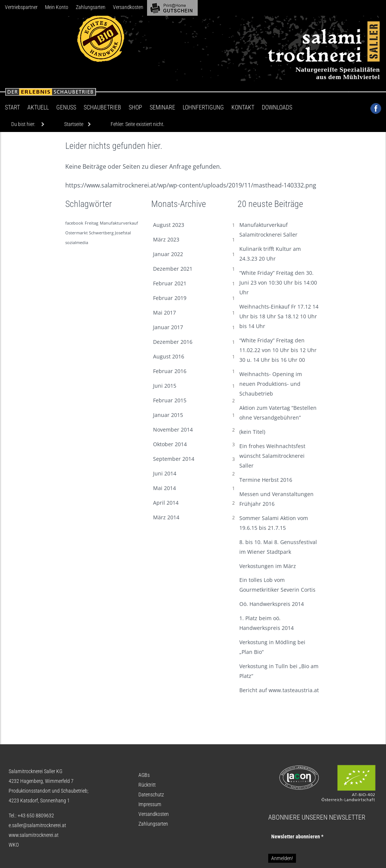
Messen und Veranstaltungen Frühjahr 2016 (276, 499)
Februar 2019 (170, 298)
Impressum (150, 804)
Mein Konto (57, 7)
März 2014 (166, 517)
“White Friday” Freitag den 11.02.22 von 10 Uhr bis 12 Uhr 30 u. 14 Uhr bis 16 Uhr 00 (278, 350)
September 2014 (174, 459)
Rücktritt (147, 785)
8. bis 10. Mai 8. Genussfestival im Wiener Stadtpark (278, 547)
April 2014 (166, 503)
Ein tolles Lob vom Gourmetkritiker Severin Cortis (277, 585)
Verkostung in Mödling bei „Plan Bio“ (272, 647)
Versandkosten (128, 7)
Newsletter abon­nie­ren (297, 837)
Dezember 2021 (173, 269)
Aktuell (38, 107)
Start (12, 107)
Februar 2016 (170, 371)
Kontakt (243, 107)
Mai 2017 (164, 313)
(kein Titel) (252, 432)
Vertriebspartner (21, 7)
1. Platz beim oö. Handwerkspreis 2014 (267, 623)
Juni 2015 (165, 386)
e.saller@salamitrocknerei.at (37, 825)
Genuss (66, 107)
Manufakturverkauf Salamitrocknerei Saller (268, 230)
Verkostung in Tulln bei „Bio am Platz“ (279, 671)
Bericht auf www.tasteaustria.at (279, 690)
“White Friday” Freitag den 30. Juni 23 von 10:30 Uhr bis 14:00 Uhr (278, 283)
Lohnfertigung (203, 107)
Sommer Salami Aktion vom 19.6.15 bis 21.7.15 (274, 523)
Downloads (277, 107)
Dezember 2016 (173, 342)
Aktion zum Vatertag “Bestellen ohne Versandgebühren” (278, 413)
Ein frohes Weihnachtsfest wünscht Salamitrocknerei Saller (272, 456)
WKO (14, 845)
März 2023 (166, 239)
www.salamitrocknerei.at (34, 835)
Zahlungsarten (91, 7)
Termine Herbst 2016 (266, 480)
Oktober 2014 (170, 444)
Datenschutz (151, 795)
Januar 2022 (168, 254)
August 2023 (169, 225)
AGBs (144, 775)
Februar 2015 (170, 400)
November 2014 (173, 430)
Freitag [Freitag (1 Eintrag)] (92, 223)
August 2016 (169, 356)
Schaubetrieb (102, 107)
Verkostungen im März (268, 566)
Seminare (162, 107)
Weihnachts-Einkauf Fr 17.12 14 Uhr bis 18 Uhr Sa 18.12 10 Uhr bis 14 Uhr (279, 316)
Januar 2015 (168, 415)
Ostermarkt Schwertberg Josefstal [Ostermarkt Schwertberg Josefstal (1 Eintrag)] (98, 233)
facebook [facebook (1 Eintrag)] (74, 223)
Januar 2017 (168, 327)
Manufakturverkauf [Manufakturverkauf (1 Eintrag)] (119, 223)
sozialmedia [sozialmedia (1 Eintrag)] (77, 243)
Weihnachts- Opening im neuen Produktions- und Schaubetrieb (271, 384)
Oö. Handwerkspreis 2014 (272, 604)
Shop (135, 107)
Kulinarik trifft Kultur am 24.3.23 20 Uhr (270, 254)
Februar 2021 (170, 283)
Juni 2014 (165, 473)
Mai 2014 (164, 488)
